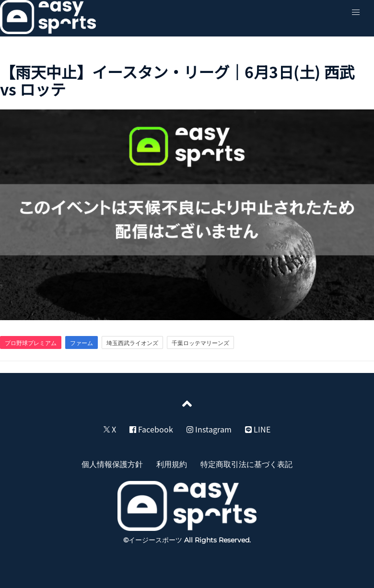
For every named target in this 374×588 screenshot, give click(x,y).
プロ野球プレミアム (31, 343)
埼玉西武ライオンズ (132, 343)
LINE (258, 429)
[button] (356, 12)
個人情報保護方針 (112, 464)
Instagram (209, 429)
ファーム (82, 343)
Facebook (151, 429)
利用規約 (172, 464)
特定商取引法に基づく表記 (246, 464)
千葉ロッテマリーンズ (200, 343)
